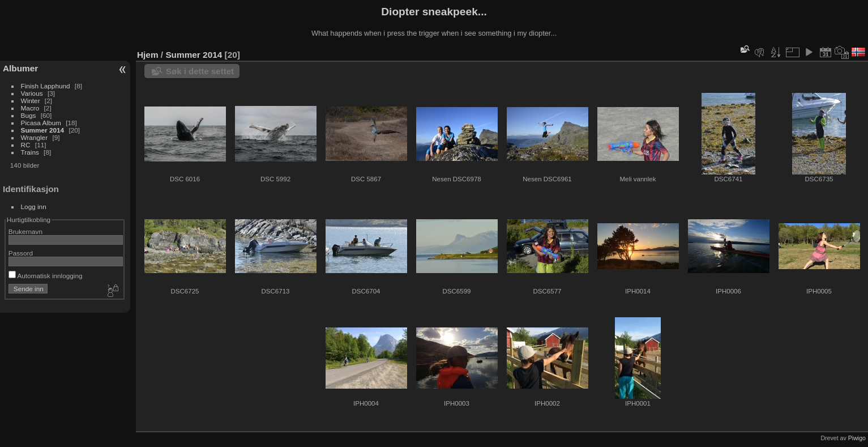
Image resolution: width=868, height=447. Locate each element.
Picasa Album (41, 123)
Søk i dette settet (200, 71)
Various (32, 93)
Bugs (29, 115)
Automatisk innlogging (46, 276)
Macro (30, 108)
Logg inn (34, 207)
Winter (31, 101)
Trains (30, 152)
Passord (21, 253)
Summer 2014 (43, 130)
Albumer (20, 68)
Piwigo (857, 438)
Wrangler (35, 137)
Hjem (148, 55)
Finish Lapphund (46, 86)
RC (26, 145)
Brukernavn (25, 231)
